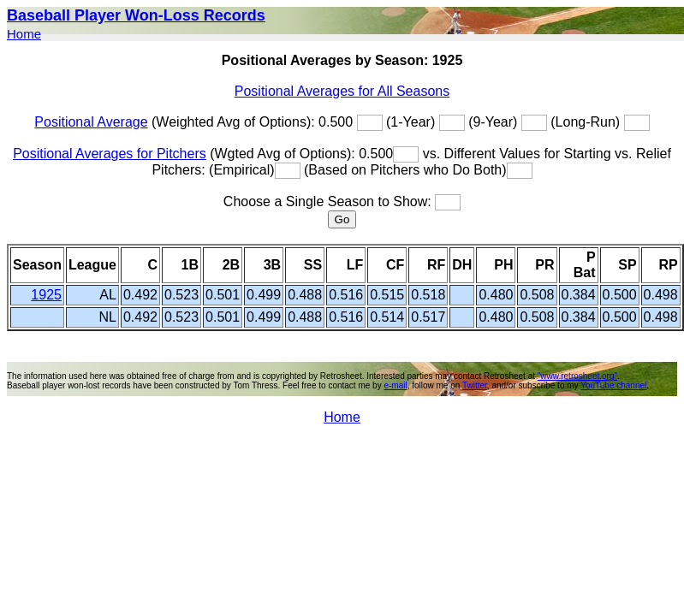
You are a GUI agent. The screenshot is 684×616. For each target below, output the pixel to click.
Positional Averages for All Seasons (342, 91)
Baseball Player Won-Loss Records (136, 15)
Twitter (475, 385)
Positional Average (91, 122)
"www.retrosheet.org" (577, 376)
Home (24, 34)
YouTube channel (613, 385)
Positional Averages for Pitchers (110, 154)
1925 (46, 295)
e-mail (395, 385)
